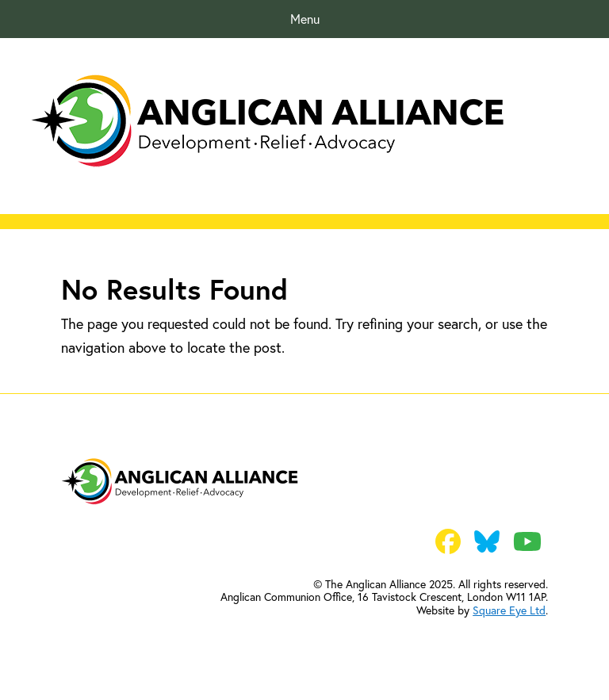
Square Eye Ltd (509, 610)
